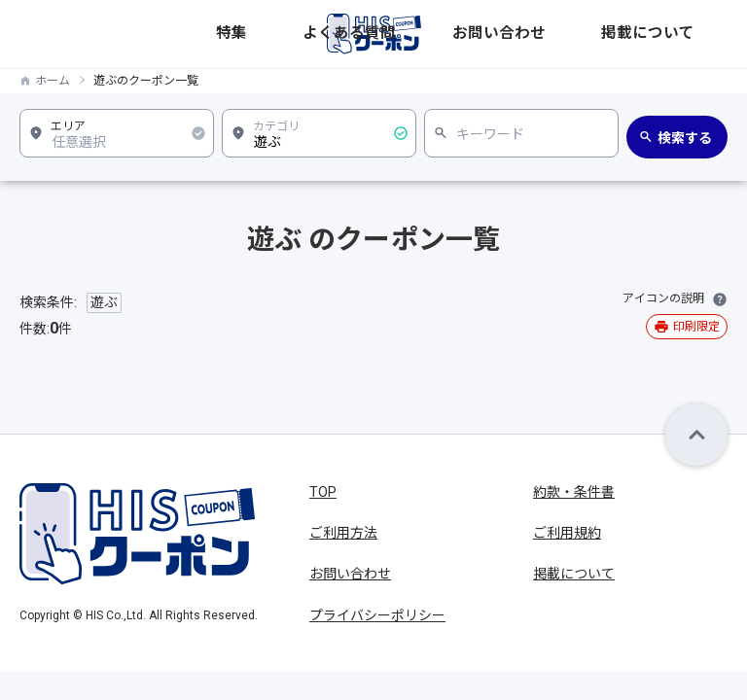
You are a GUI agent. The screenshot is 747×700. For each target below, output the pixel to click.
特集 (458, 34)
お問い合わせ (604, 34)
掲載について (690, 34)
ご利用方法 (343, 533)
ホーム (53, 81)
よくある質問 (518, 34)
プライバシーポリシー (377, 615)
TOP (323, 492)
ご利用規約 (567, 533)
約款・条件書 (574, 492)
